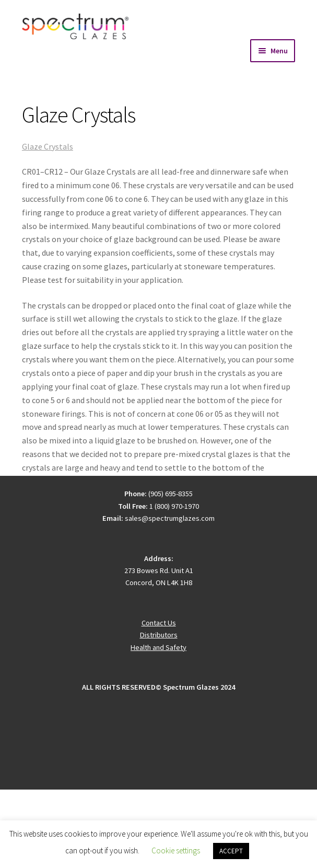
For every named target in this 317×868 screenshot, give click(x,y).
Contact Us (159, 623)
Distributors (159, 635)
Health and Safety (158, 647)
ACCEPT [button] (231, 851)
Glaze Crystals (48, 146)
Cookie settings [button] (176, 850)
